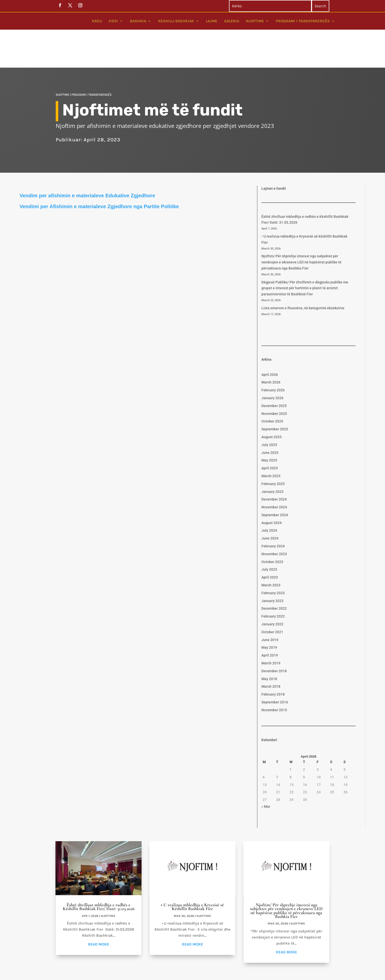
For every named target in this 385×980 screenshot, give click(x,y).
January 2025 (272, 458)
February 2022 (273, 583)
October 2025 (272, 388)
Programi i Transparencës (303, 21)
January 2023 (272, 567)
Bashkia (138, 21)
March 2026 (271, 349)
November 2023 (274, 521)
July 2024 (269, 497)
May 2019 (269, 614)
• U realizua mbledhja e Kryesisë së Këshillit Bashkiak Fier (192, 873)
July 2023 (269, 536)
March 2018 (271, 653)
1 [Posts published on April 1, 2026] (291, 736)
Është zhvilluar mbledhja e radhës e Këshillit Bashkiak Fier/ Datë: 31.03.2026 (99, 873)
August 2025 (272, 403)
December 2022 (274, 575)
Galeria (232, 21)
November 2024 (274, 474)
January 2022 (272, 591)
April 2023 (270, 544)
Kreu (97, 21)
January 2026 (272, 364)
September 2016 (275, 669)
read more (99, 911)
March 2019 (271, 630)
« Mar (266, 773)
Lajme (212, 21)
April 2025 (270, 435)
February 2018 (273, 661)
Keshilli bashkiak (176, 21)
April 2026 (270, 341)
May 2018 (269, 645)
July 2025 (269, 411)
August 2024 (272, 489)
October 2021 (272, 599)
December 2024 (274, 466)
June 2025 (270, 419)
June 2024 (270, 505)
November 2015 (274, 677)
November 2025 (274, 380)
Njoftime (255, 21)
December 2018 (274, 638)
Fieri (113, 21)
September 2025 (275, 396)
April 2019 (270, 622)
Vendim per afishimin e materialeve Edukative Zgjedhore (87, 162)
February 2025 (273, 450)
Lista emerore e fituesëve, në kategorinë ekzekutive (303, 275)
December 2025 (274, 372)
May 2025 (269, 427)
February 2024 (273, 513)
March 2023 (271, 552)
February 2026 (273, 357)
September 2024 (275, 482)
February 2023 (273, 560)
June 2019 (270, 606)
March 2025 (271, 443)
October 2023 (272, 528)
